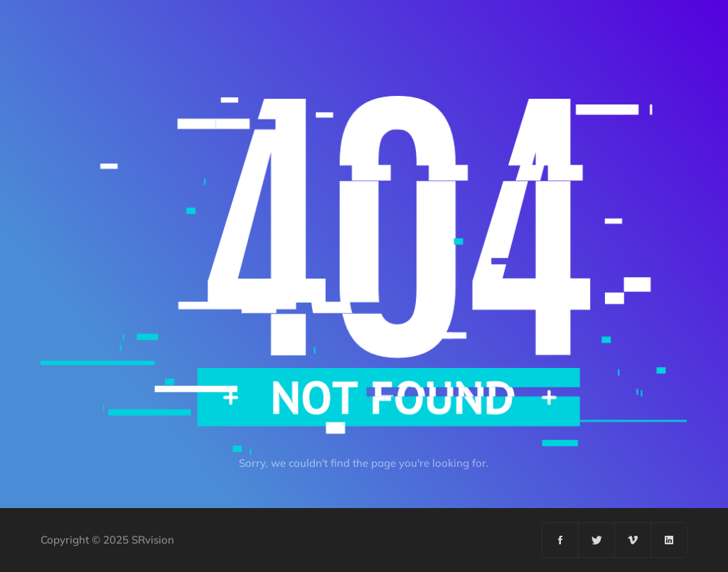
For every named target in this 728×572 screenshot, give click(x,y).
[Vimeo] (633, 540)
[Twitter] (597, 540)
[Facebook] (561, 540)
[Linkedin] (669, 540)
